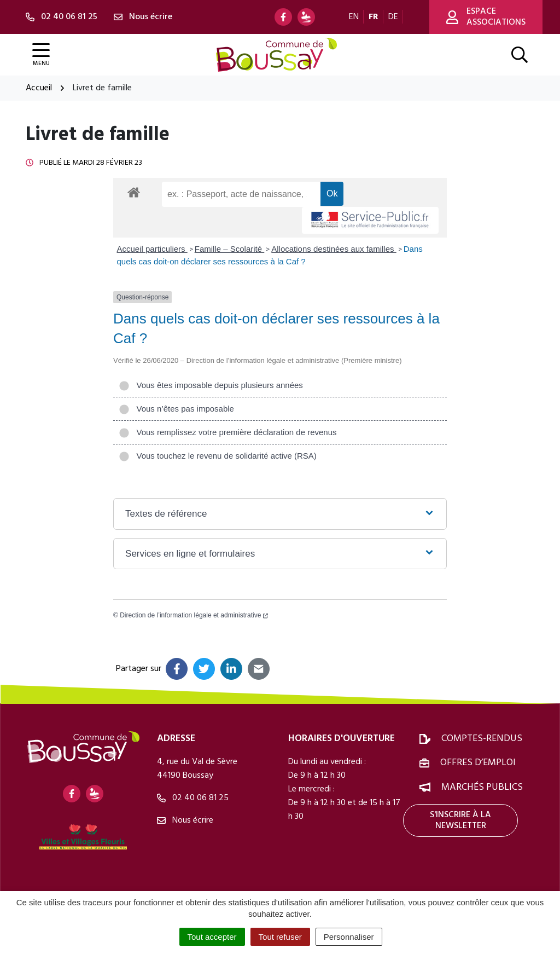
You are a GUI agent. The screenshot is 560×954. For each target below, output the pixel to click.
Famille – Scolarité (230, 249)
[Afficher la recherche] (520, 55)
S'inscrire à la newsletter (460, 820)
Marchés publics (482, 787)
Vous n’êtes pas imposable (176, 409)
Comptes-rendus (482, 739)
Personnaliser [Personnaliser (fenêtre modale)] (349, 937)
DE (393, 17)
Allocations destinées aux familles (334, 249)
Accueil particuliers (152, 249)
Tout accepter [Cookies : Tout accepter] (212, 937)
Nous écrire (185, 820)
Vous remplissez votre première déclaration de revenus (228, 432)
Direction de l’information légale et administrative (194, 615)
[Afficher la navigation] (41, 55)
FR (374, 17)
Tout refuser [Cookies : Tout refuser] (280, 937)
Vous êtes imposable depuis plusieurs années (211, 385)
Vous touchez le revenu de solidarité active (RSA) (218, 456)
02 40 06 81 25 (193, 798)
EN (354, 17)
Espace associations (486, 17)
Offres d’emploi (478, 763)
